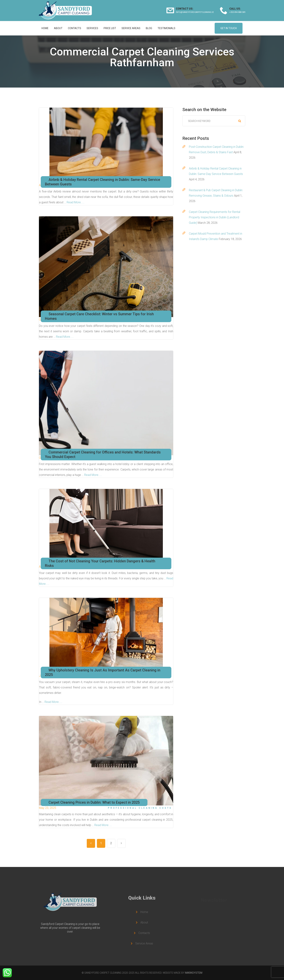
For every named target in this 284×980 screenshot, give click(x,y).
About (58, 28)
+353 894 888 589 (237, 12)
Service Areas (131, 28)
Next (121, 843)
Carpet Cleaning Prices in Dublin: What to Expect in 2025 (94, 802)
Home (45, 28)
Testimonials (166, 28)
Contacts (75, 28)
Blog (149, 28)
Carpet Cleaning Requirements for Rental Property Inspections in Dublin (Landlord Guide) (215, 217)
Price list (110, 28)
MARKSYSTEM (194, 973)
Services (92, 28)
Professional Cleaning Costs (140, 808)
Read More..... (76, 202)
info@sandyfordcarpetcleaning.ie (195, 12)
